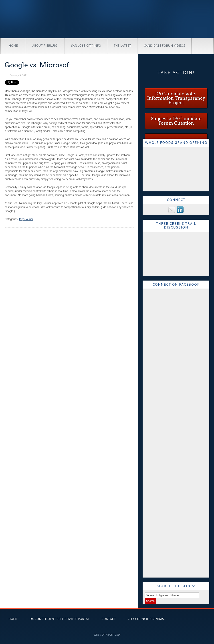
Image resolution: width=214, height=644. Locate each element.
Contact (109, 619)
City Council (26, 219)
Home (13, 46)
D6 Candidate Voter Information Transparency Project (176, 98)
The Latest (122, 46)
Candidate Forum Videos (164, 46)
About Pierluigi (45, 46)
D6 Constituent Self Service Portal (60, 619)
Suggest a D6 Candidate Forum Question (176, 121)
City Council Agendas (146, 619)
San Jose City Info (86, 46)
